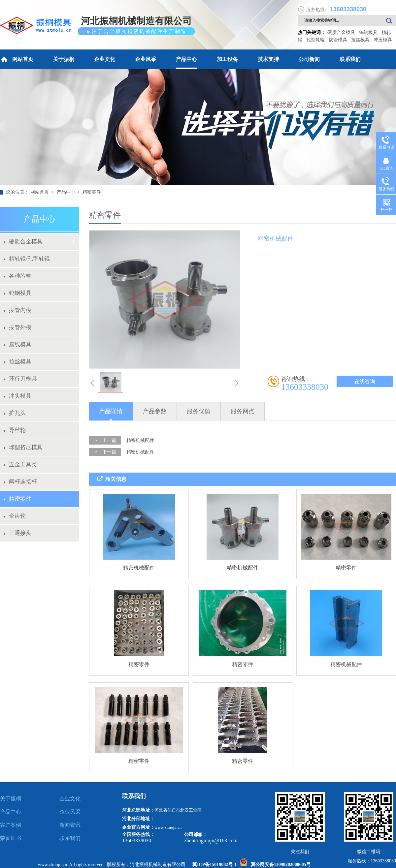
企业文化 (105, 59)
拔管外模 (17, 327)
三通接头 (17, 533)
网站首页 (17, 59)
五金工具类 (20, 465)
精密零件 (92, 192)
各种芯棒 (17, 276)
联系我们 (350, 59)
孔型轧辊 (315, 40)
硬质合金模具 (341, 32)
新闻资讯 (70, 825)
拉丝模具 (360, 40)
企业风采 (146, 59)
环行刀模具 (20, 379)
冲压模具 (383, 40)
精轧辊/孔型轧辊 (27, 259)
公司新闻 (309, 59)
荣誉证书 (11, 838)
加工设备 (227, 59)
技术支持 (268, 59)
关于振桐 (64, 59)
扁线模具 (17, 344)
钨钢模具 (368, 32)
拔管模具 (338, 40)
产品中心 (186, 59)
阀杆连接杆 (20, 482)
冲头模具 (17, 396)
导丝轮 (15, 430)
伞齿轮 (15, 516)
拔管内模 (17, 310)
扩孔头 (15, 413)
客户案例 (11, 825)
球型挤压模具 (23, 447)
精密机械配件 (140, 440)
